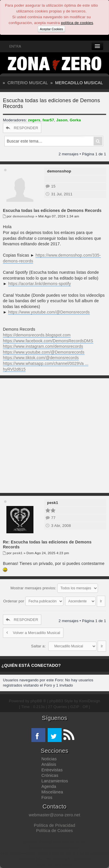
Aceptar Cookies (51, 29)
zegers (34, 120)
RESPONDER (22, 128)
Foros (47, 797)
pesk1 (53, 503)
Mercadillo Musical (79, 83)
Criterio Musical (28, 83)
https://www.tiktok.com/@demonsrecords (41, 358)
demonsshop (59, 171)
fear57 (48, 120)
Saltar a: (38, 646)
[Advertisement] (54, 436)
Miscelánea (52, 792)
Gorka (75, 120)
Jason (62, 120)
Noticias (49, 759)
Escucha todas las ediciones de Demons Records (52, 210)
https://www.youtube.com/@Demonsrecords (49, 312)
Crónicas (50, 775)
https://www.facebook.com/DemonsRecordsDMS (48, 341)
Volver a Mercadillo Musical (33, 633)
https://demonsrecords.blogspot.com (37, 335)
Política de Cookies (54, 831)
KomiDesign (90, 701)
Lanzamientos (55, 781)
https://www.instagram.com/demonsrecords (43, 346)
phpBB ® (38, 701)
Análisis (49, 764)
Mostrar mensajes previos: (54, 588)
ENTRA (12, 46)
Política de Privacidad (54, 825)
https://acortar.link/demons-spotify (40, 284)
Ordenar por (33, 601)
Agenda (49, 786)
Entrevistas (52, 770)
